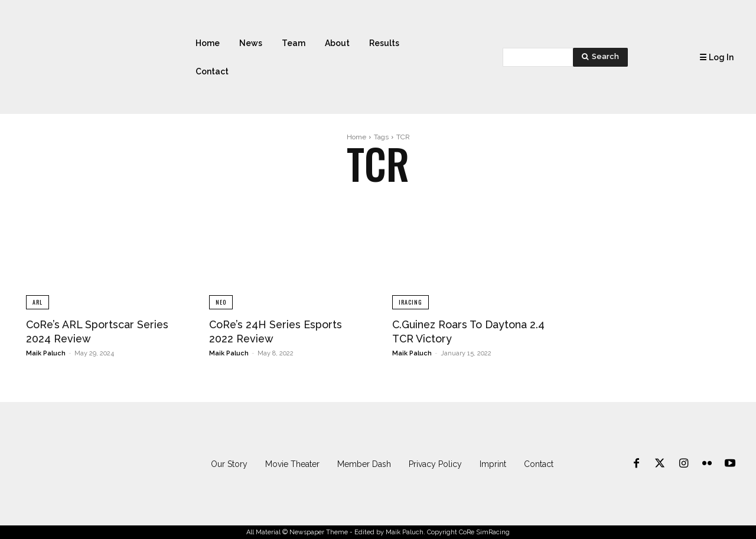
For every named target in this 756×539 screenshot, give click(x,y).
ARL (38, 302)
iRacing (410, 302)
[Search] (600, 57)
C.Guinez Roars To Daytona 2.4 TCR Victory (468, 331)
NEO (221, 302)
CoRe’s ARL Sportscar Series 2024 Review (86, 331)
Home (356, 137)
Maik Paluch (46, 353)
